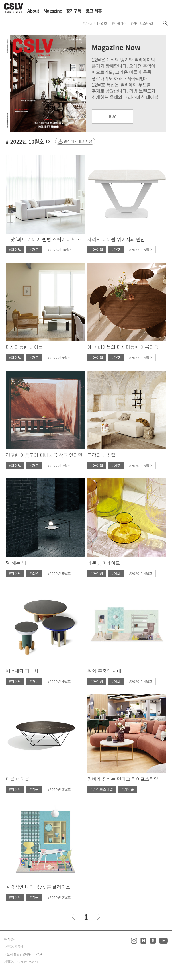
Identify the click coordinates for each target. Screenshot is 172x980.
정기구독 (74, 11)
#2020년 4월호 (141, 573)
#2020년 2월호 (59, 897)
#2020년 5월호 (59, 573)
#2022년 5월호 (141, 250)
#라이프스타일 (102, 789)
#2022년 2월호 (59, 466)
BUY (112, 116)
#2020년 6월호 (141, 466)
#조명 (34, 573)
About (33, 11)
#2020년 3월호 (59, 789)
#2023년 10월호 (60, 250)
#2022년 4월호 (59, 358)
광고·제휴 (94, 11)
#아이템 (15, 250)
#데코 (116, 466)
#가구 (34, 250)
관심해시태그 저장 (78, 141)
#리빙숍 (128, 789)
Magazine (53, 11)
